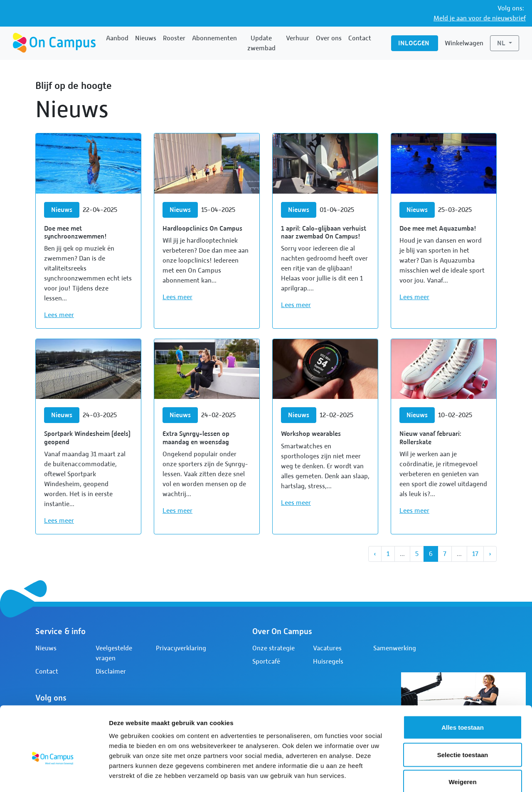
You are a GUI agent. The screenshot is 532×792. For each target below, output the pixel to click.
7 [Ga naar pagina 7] (445, 554)
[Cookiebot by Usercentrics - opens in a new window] (54, 776)
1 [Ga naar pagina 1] (388, 554)
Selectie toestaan (463, 710)
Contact (360, 38)
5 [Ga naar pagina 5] (417, 554)
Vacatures (327, 648)
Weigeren (462, 737)
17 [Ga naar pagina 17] (475, 554)
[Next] (490, 554)
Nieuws (146, 38)
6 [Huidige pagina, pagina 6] (431, 554)
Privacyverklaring (181, 648)
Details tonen (449, 776)
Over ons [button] (329, 38)
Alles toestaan (463, 683)
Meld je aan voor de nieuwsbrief (480, 18)
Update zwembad (261, 43)
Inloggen (415, 43)
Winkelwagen (464, 43)
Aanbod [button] (117, 38)
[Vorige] (375, 554)
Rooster (174, 38)
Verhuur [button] (298, 38)
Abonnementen (214, 38)
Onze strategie (273, 648)
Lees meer (59, 315)
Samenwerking (395, 648)
